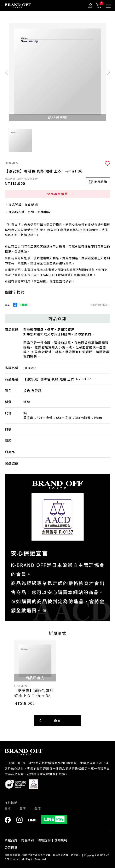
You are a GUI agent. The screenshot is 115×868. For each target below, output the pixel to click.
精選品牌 (11, 840)
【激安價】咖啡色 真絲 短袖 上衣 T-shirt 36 (34, 693)
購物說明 (44, 840)
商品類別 (28, 840)
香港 (38, 808)
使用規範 (61, 840)
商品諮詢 (98, 182)
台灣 (23, 808)
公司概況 (11, 848)
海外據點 (11, 803)
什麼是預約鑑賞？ (100, 305)
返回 (57, 720)
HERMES (11, 163)
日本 (8, 808)
